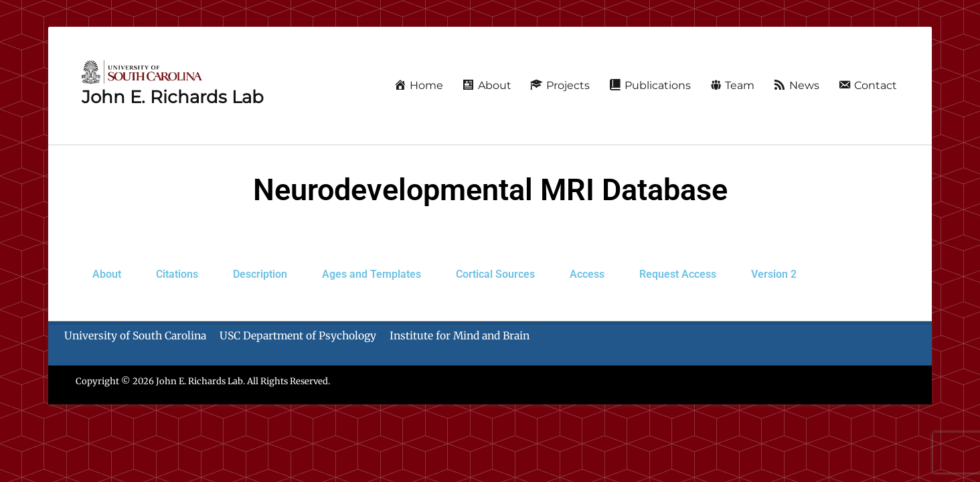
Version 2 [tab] (774, 274)
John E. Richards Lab (173, 97)
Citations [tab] (177, 274)
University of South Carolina (135, 336)
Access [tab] (587, 274)
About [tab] (107, 274)
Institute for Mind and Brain (460, 336)
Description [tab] (260, 274)
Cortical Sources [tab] (495, 274)
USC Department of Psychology (298, 336)
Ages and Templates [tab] (372, 274)
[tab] (678, 274)
